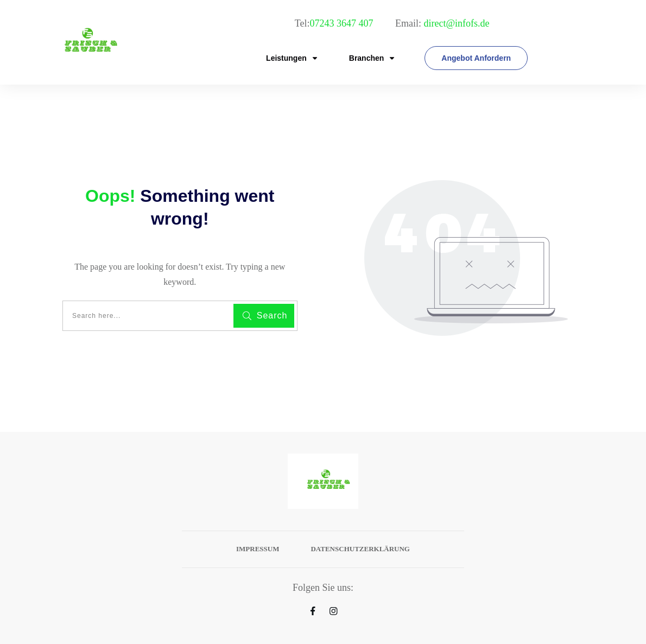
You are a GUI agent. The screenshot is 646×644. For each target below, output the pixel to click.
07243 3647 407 (343, 23)
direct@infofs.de (456, 23)
